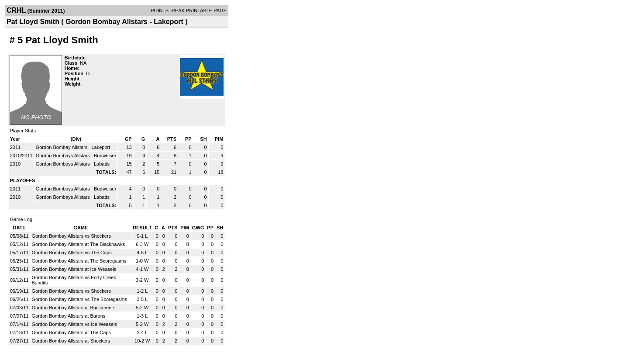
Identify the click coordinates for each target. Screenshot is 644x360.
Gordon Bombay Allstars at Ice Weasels (74, 269)
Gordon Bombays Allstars (64, 156)
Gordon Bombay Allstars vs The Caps (72, 253)
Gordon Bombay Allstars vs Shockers (72, 236)
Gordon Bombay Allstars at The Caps (71, 332)
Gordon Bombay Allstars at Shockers (71, 341)
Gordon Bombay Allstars (62, 147)
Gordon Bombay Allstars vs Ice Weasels (74, 324)
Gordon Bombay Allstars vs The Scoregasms (80, 299)
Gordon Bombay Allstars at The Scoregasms (79, 261)
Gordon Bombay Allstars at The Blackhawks (79, 244)
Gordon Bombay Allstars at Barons (69, 316)
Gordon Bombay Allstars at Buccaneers (74, 308)
